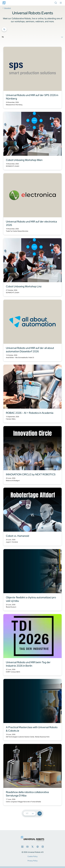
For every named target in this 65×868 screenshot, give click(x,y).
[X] (32, 847)
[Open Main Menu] (61, 3)
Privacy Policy (32, 861)
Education (6, 8)
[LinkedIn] (22, 847)
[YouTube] (27, 847)
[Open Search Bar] (56, 3)
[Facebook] (38, 847)
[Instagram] (43, 847)
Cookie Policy (32, 856)
